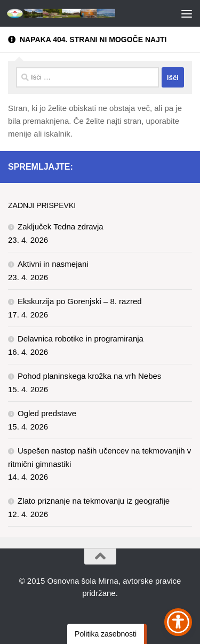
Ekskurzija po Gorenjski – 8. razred (80, 301)
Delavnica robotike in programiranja (81, 339)
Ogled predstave (47, 413)
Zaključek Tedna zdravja (61, 226)
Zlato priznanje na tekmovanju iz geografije (94, 501)
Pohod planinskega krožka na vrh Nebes (89, 376)
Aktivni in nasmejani (53, 264)
